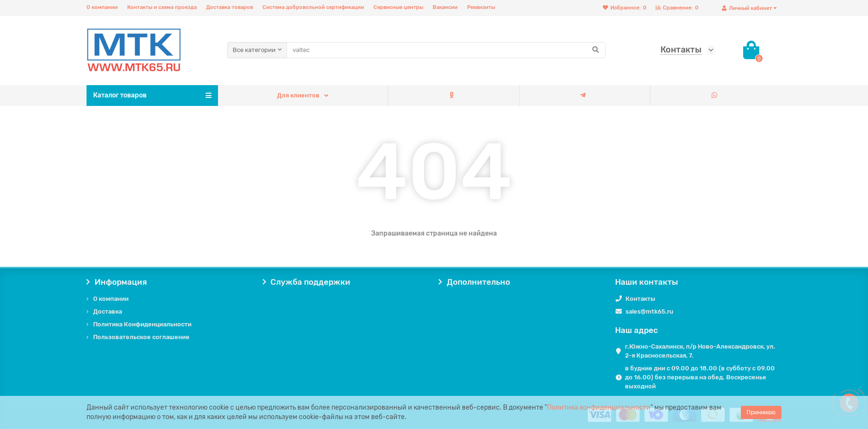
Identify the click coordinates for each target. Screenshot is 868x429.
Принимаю (761, 412)
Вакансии (445, 7)
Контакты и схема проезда (162, 7)
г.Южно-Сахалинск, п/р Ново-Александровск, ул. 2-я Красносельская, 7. (700, 351)
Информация (117, 282)
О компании (102, 7)
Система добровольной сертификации (313, 7)
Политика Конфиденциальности (142, 324)
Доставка (108, 311)
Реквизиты (481, 7)
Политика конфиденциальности (599, 407)
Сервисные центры (398, 7)
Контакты (640, 299)
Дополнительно (474, 282)
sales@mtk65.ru (649, 311)
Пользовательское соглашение (141, 337)
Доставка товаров (230, 7)
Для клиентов (298, 95)
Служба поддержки (307, 282)
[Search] (446, 50)
